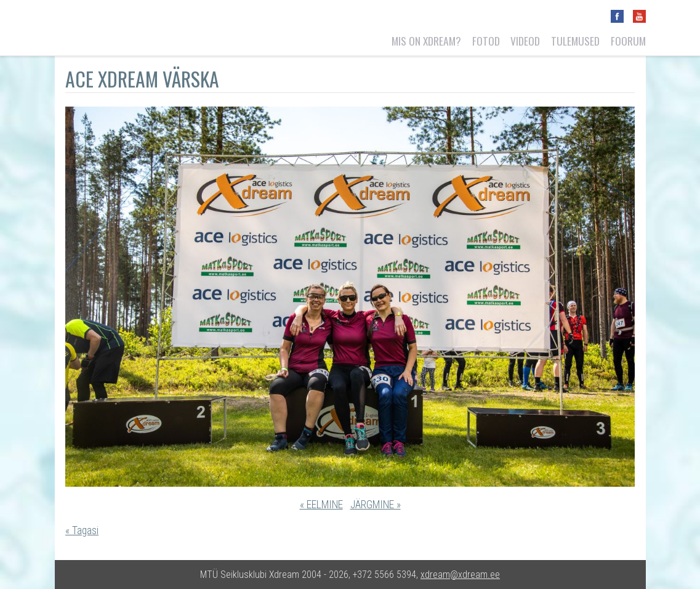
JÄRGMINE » (376, 505)
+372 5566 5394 (384, 575)
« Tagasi (82, 530)
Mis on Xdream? (426, 41)
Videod (525, 41)
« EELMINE (321, 505)
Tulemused (575, 41)
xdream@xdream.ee (460, 575)
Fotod (486, 41)
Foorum (628, 41)
